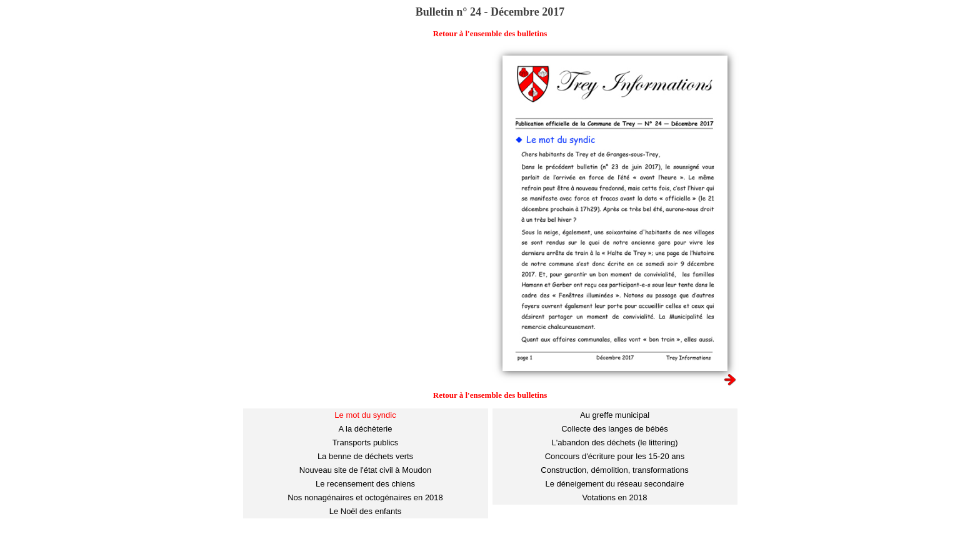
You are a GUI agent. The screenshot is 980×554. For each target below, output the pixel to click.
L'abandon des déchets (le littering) (615, 443)
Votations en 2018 (614, 497)
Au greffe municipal (615, 415)
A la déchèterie (365, 429)
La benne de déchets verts (365, 456)
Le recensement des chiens (365, 484)
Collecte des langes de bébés (615, 429)
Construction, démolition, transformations (614, 470)
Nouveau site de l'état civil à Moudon (365, 470)
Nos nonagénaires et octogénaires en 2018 (365, 497)
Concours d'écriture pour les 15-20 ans (615, 456)
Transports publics (366, 443)
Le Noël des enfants (366, 511)
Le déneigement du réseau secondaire (615, 484)
